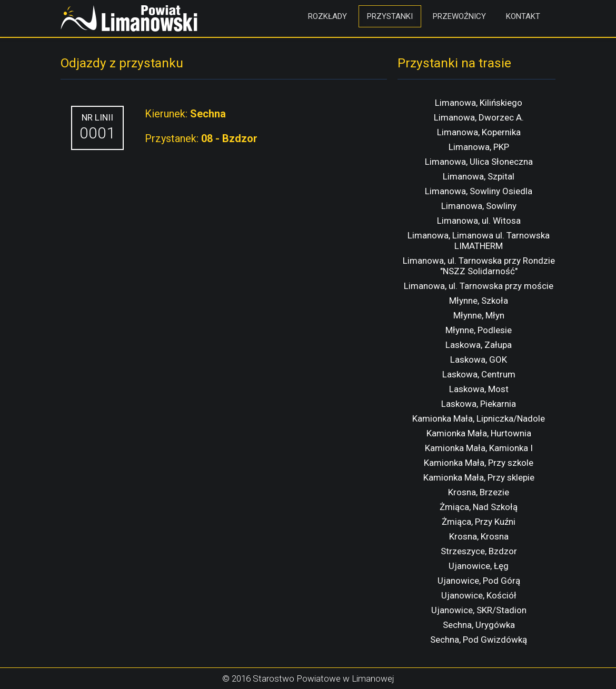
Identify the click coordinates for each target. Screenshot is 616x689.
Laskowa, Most (479, 389)
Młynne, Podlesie (479, 330)
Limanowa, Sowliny (479, 206)
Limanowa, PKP (479, 147)
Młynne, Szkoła (479, 301)
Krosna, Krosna (479, 536)
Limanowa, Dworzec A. (479, 117)
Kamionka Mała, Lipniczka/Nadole (479, 418)
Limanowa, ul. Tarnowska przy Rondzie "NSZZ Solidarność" (479, 266)
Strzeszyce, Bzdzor (479, 551)
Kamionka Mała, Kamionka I (479, 448)
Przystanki (390, 16)
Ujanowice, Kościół (479, 595)
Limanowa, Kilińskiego (479, 103)
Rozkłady (327, 16)
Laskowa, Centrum (479, 374)
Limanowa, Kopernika (479, 132)
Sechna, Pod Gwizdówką (479, 640)
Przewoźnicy (459, 16)
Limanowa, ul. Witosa (479, 221)
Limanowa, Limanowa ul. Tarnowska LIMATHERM (479, 241)
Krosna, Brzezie (479, 492)
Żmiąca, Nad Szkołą (479, 507)
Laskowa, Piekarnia (479, 404)
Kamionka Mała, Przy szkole (479, 463)
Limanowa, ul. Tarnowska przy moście (479, 286)
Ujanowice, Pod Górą (479, 581)
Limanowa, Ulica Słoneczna (479, 162)
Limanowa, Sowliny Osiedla (479, 191)
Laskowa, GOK (479, 360)
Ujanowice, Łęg (479, 566)
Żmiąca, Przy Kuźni (479, 522)
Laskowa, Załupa (479, 345)
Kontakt (523, 16)
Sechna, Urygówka (479, 625)
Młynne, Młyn (479, 315)
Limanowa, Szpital (479, 176)
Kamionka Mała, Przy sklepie (479, 477)
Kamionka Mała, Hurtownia (479, 433)
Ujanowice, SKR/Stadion (479, 610)
